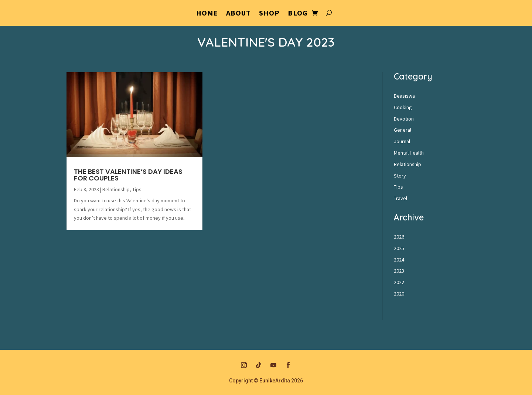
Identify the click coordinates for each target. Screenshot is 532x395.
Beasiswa (404, 96)
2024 (399, 260)
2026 (399, 237)
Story (400, 176)
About (238, 14)
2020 (399, 294)
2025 (399, 248)
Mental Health (409, 153)
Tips (137, 189)
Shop (269, 14)
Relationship (116, 189)
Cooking (403, 107)
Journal (402, 141)
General (403, 130)
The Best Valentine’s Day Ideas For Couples (128, 175)
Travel (400, 198)
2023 (399, 271)
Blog (298, 14)
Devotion (404, 119)
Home (207, 14)
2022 (399, 282)
